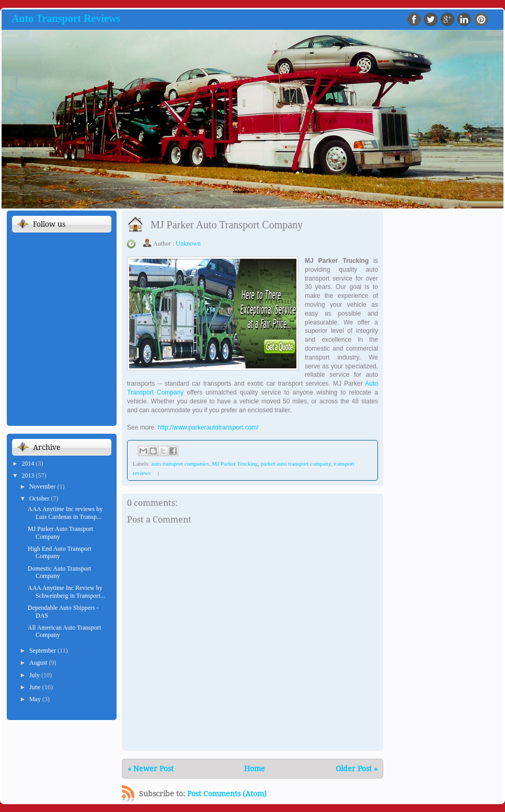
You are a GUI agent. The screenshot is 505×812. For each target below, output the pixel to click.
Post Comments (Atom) (227, 794)
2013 (29, 475)
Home (255, 769)
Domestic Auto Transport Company (59, 572)
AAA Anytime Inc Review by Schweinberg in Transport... (66, 591)
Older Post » (357, 769)
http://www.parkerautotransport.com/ (208, 427)
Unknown (188, 243)
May (36, 699)
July (35, 675)
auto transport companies (180, 463)
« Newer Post (151, 769)
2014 (29, 463)
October (40, 498)
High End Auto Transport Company (60, 552)
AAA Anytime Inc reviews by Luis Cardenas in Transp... (65, 513)
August (39, 663)
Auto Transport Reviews (66, 18)
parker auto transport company (296, 463)
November (43, 486)
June (36, 687)
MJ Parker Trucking (235, 463)
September (43, 651)
